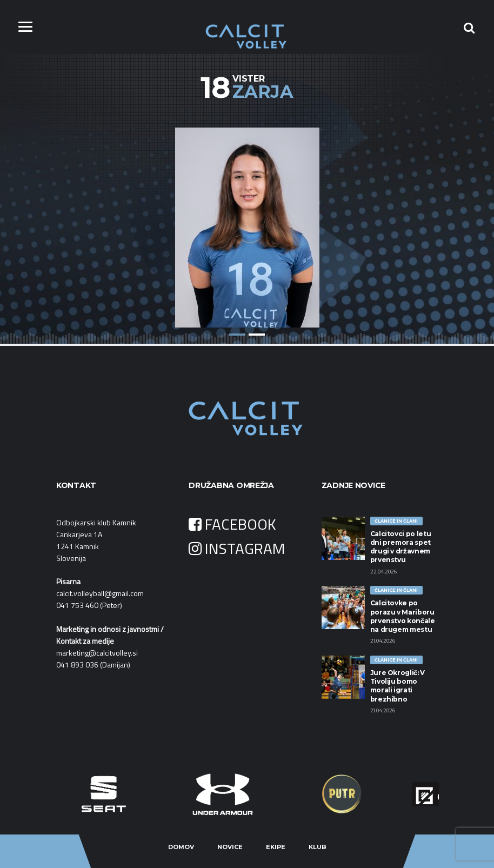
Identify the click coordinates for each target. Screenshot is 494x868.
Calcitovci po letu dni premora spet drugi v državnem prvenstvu (401, 547)
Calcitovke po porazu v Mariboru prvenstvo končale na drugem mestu (403, 616)
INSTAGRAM (237, 548)
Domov (181, 847)
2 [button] (257, 335)
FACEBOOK (232, 524)
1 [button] (237, 335)
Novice (230, 847)
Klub (318, 847)
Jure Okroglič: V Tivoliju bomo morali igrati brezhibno (398, 686)
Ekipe (276, 847)
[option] (247, 219)
